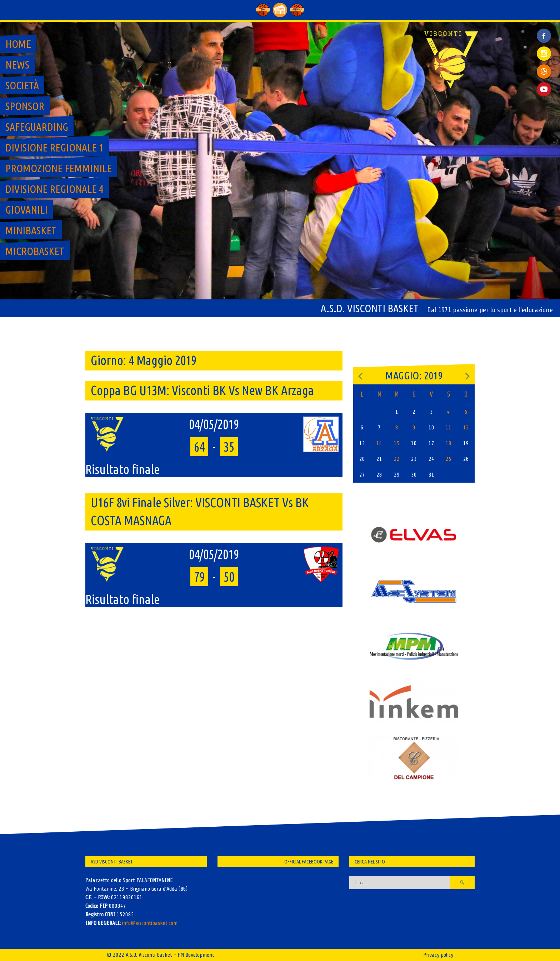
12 (466, 428)
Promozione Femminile (59, 168)
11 (449, 428)
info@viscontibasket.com (150, 923)
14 (379, 443)
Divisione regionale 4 (54, 189)
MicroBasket (35, 251)
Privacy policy (438, 955)
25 (449, 459)
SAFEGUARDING (37, 127)
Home (18, 44)
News (17, 65)
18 (449, 443)
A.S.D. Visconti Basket (370, 308)
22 (397, 459)
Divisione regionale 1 (54, 148)
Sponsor (25, 106)
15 (397, 443)
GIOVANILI (26, 210)
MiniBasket (31, 230)
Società (22, 85)
